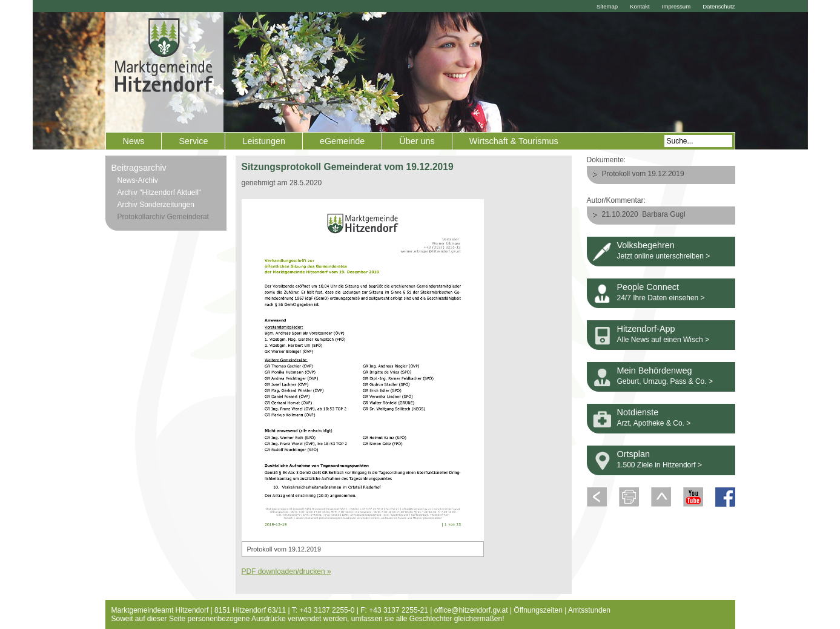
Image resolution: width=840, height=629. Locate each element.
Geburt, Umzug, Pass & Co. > (665, 381)
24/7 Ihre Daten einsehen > (661, 298)
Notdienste (638, 412)
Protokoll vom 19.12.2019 (643, 174)
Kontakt (640, 6)
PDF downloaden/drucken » (286, 571)
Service (193, 141)
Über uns (417, 141)
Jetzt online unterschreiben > (664, 256)
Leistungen (263, 141)
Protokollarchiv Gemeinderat (163, 217)
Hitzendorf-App (646, 329)
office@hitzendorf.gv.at (471, 610)
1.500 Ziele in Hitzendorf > (660, 465)
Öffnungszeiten (538, 610)
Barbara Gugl (663, 214)
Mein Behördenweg (655, 370)
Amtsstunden (589, 610)
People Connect (648, 287)
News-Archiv (138, 180)
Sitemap (607, 6)
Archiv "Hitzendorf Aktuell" (160, 193)
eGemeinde (342, 141)
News (134, 141)
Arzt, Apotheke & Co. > (654, 423)
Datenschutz (719, 6)
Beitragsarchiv (139, 168)
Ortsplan (633, 454)
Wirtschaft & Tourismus (514, 141)
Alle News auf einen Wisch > (663, 340)
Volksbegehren (646, 245)
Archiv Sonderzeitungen (156, 205)
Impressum (676, 6)
